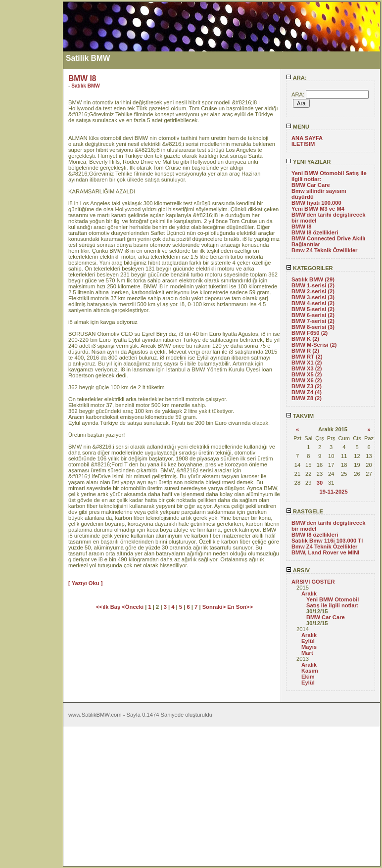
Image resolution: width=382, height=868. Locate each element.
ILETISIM (303, 144)
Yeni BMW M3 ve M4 (318, 209)
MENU (298, 127)
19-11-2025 (333, 492)
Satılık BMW (86, 86)
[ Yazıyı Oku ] (85, 583)
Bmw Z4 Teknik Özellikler (324, 250)
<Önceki (133, 607)
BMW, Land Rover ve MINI (325, 552)
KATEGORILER (310, 268)
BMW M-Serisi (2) (314, 345)
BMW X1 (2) (307, 363)
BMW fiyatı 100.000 (316, 203)
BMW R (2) (305, 351)
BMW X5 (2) (307, 374)
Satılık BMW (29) (313, 279)
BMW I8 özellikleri (315, 232)
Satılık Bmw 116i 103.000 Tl (327, 541)
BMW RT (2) (307, 357)
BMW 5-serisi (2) (313, 309)
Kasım (310, 671)
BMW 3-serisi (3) (313, 297)
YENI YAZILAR (308, 162)
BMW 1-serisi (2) (313, 285)
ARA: (296, 78)
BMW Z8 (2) (307, 398)
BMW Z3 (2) (307, 386)
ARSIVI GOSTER (313, 582)
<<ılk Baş (109, 607)
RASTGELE (305, 511)
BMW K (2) (305, 339)
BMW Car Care (311, 185)
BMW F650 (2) (310, 333)
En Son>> (240, 607)
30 (320, 483)
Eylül (308, 641)
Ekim (308, 677)
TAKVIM (300, 416)
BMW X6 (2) (307, 380)
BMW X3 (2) (307, 368)
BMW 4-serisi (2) (313, 303)
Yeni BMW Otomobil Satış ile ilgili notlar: (333, 602)
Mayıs (309, 647)
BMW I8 (301, 227)
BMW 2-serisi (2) (313, 291)
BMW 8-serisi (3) (313, 327)
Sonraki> (215, 607)
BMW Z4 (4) (307, 392)
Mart (307, 653)
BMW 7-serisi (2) (313, 321)
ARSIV (298, 570)
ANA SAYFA (307, 138)
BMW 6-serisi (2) (313, 315)
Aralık (309, 594)
